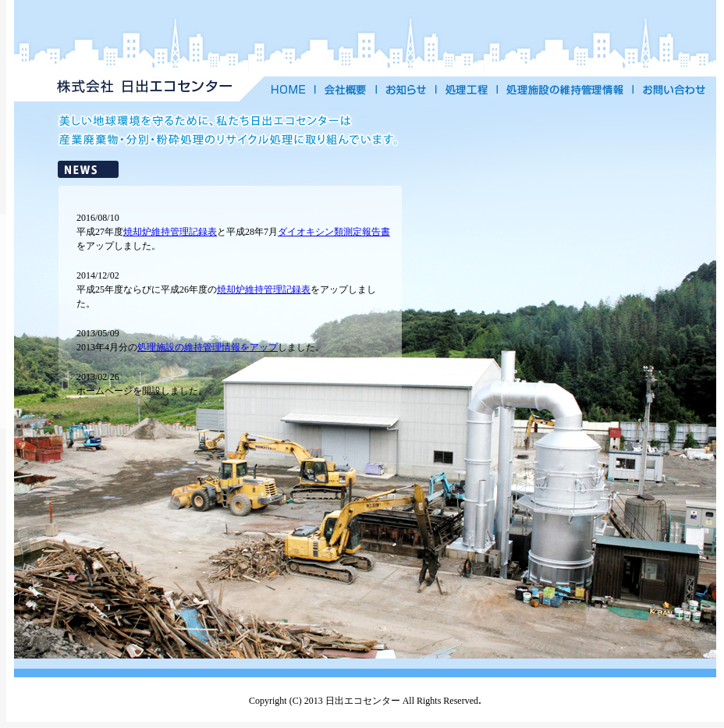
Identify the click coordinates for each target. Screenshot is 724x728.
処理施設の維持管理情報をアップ (208, 347)
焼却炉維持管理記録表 (170, 232)
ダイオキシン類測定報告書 (334, 232)
